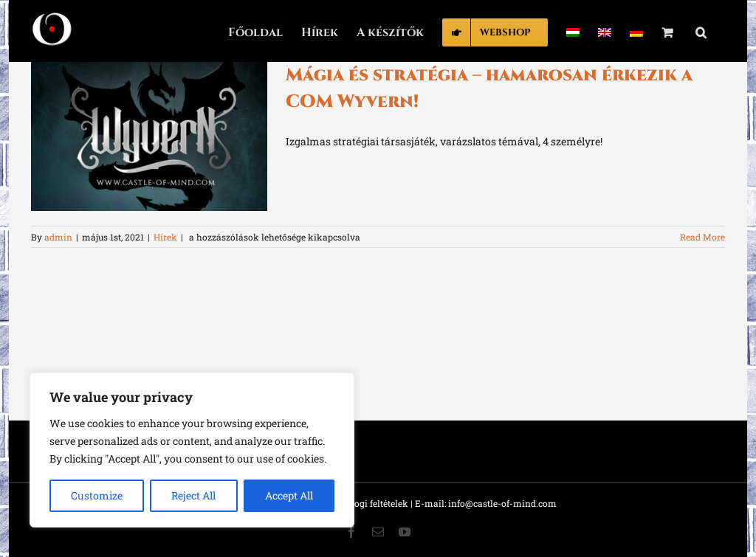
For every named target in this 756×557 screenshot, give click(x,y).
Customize (97, 495)
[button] (701, 31)
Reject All (193, 495)
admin (58, 237)
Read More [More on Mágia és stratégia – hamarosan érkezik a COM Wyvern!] (702, 237)
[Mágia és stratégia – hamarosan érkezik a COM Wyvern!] (149, 136)
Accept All (289, 495)
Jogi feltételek (379, 503)
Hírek (165, 237)
